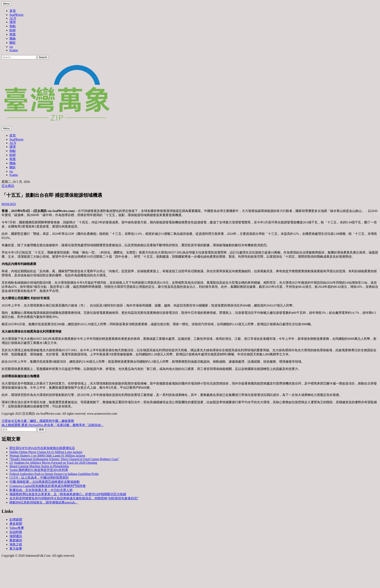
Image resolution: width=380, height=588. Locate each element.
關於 (13, 43)
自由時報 (16, 532)
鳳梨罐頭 (16, 540)
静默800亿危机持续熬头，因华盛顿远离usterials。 (44, 502)
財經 (13, 30)
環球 (13, 22)
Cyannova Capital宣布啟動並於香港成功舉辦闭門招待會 (48, 486)
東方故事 (16, 549)
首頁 (13, 11)
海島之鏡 (16, 544)
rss (11, 47)
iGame (14, 50)
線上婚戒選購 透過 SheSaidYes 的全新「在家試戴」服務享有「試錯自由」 (53, 425)
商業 (13, 34)
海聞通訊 (16, 536)
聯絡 (13, 39)
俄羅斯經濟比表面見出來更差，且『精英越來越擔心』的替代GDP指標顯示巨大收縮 (68, 494)
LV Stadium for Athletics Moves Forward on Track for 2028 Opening (53, 463)
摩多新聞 (16, 524)
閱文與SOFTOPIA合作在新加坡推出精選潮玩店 (42, 448)
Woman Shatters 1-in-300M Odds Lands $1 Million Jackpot (47, 456)
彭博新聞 (16, 520)
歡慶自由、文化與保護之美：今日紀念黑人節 (41, 490)
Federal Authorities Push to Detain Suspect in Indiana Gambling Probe (54, 474)
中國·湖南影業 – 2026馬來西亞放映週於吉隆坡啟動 (45, 482)
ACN (13, 18)
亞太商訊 (8, 186)
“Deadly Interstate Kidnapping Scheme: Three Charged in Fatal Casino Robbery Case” (64, 459)
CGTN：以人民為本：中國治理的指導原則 (39, 478)
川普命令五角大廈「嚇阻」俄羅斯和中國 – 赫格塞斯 (38, 421)
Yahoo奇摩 (17, 528)
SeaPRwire (16, 15)
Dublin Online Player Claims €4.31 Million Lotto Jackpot (46, 452)
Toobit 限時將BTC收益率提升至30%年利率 (39, 470)
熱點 (13, 26)
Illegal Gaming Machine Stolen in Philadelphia (39, 466)
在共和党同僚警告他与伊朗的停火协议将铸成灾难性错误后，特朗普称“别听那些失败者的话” (74, 498)
